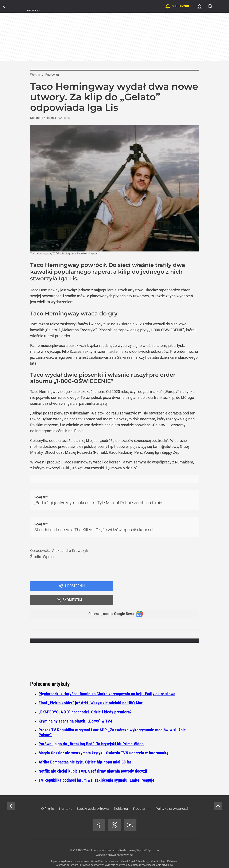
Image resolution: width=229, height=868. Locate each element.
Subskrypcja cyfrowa (93, 796)
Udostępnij (75, 587)
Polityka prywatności (172, 796)
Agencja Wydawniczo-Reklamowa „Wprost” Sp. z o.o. (125, 838)
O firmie (48, 796)
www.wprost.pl (121, 857)
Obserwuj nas (108, 601)
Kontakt (65, 796)
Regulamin (142, 796)
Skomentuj (161, 587)
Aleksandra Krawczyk (70, 551)
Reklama (121, 796)
